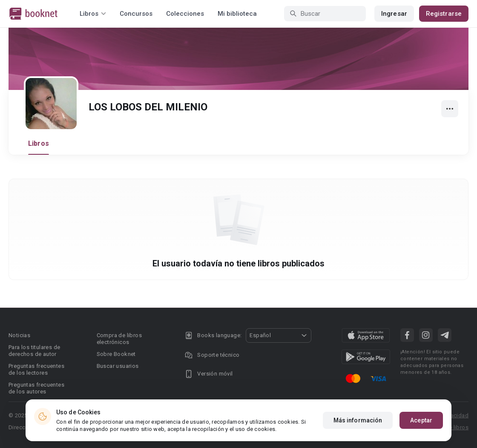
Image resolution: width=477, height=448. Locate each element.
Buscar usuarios (118, 366)
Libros (39, 143)
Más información (358, 423)
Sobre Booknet (116, 354)
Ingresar (394, 14)
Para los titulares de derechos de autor (34, 351)
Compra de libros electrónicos (119, 339)
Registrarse (444, 14)
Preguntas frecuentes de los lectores (36, 369)
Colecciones (185, 14)
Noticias (19, 335)
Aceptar (421, 423)
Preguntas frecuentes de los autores (36, 388)
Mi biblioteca (237, 14)
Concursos (136, 14)
